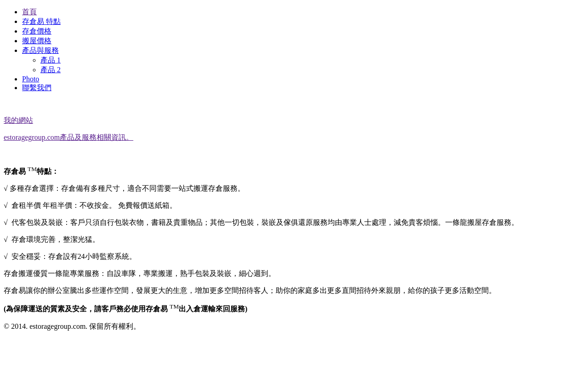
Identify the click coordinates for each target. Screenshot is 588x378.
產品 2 (51, 70)
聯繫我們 (37, 88)
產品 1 (51, 60)
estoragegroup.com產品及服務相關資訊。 (68, 137)
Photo (31, 79)
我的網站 (18, 120)
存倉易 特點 (41, 21)
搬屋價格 (37, 41)
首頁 (29, 12)
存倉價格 (37, 31)
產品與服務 (40, 50)
